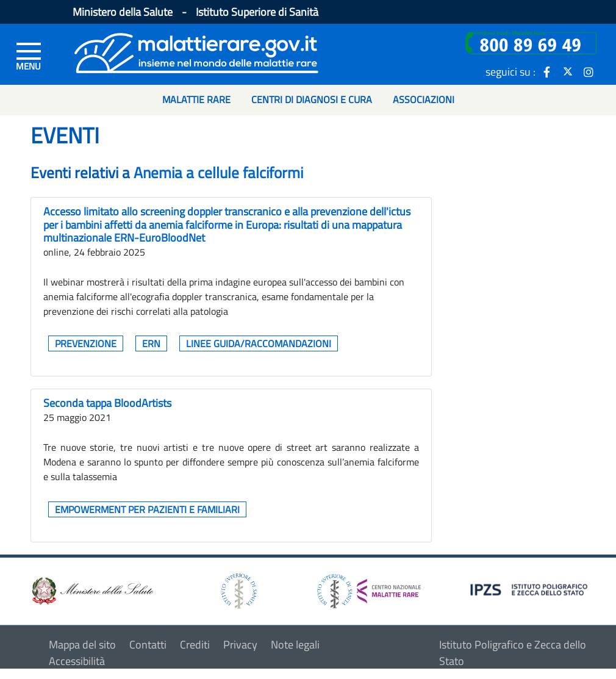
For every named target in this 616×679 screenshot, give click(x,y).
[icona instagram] (589, 71)
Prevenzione (86, 343)
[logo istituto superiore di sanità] (238, 590)
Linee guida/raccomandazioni (259, 343)
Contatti (148, 645)
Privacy (240, 645)
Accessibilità (77, 661)
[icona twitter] (568, 71)
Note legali (295, 645)
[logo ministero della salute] (91, 590)
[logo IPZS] (531, 588)
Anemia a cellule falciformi (218, 173)
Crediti (195, 645)
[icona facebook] (547, 71)
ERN (151, 343)
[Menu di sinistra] (29, 56)
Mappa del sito (82, 645)
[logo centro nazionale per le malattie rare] (369, 588)
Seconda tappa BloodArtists (107, 403)
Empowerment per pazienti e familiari (147, 509)
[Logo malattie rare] (196, 52)
